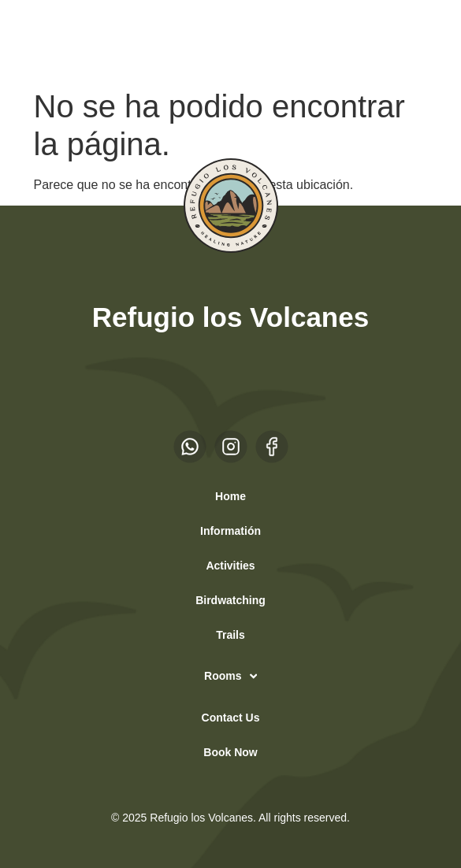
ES (39, 40)
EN (70, 40)
